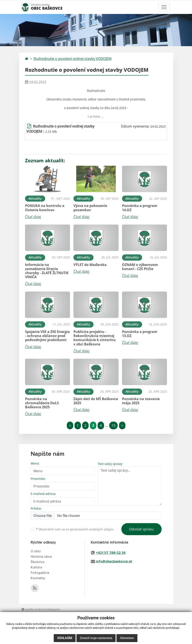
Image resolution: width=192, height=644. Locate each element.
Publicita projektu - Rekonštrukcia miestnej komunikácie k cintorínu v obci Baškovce (95, 338)
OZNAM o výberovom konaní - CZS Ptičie (140, 267)
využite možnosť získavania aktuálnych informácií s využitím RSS (42, 613)
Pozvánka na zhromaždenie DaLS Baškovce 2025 (42, 403)
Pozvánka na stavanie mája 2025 (141, 401)
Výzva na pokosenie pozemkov (90, 208)
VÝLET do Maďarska (90, 265)
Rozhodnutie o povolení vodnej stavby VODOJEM (73, 59)
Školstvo (38, 562)
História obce (41, 557)
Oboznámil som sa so (75, 529)
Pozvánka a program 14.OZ (140, 208)
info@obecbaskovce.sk (114, 561)
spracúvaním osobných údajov (92, 529)
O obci (36, 551)
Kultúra (36, 567)
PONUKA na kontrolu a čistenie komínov (45, 208)
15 (113, 425)
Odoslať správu (141, 529)
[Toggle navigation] (164, 7)
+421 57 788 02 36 (111, 553)
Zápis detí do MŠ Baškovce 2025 (96, 401)
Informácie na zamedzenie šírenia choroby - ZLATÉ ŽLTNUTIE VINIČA (47, 271)
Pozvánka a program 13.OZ (140, 334)
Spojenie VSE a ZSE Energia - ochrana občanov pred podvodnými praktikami (47, 336)
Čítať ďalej (33, 217)
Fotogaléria (40, 573)
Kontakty (38, 578)
